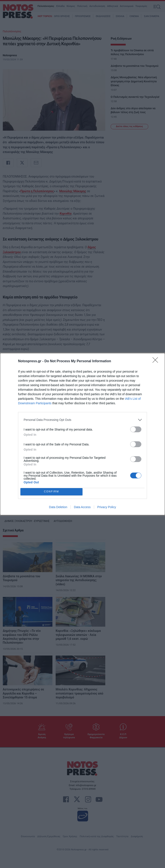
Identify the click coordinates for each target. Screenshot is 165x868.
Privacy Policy (107, 507)
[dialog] (82, 434)
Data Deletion (58, 507)
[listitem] (82, 420)
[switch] (136, 429)
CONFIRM (51, 492)
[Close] (157, 361)
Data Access (82, 507)
